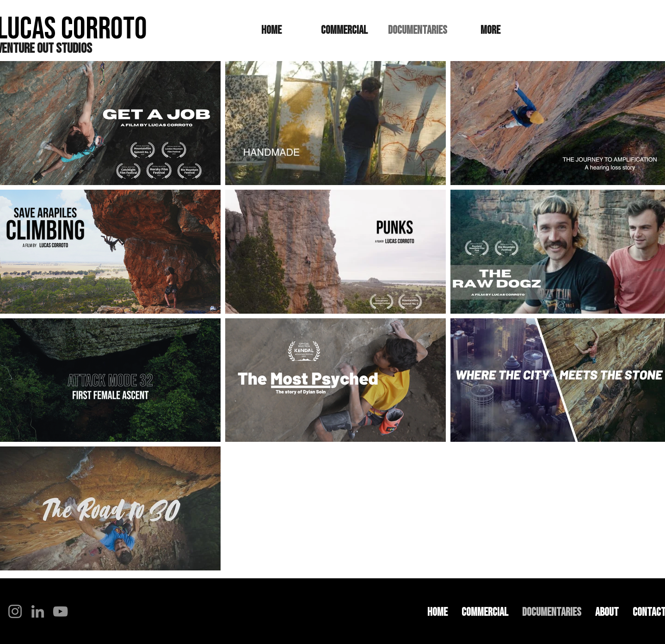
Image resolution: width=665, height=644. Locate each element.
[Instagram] (15, 611)
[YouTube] (60, 611)
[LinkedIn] (38, 611)
